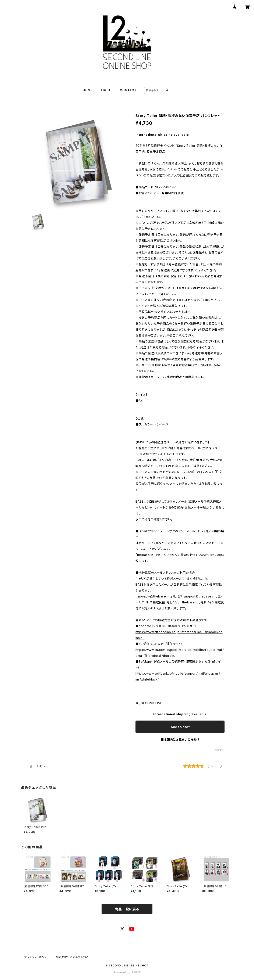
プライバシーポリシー (37, 957)
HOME (88, 90)
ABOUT (106, 90)
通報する (219, 750)
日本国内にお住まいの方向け (180, 740)
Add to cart (180, 727)
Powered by (127, 972)
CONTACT (128, 90)
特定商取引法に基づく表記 (72, 957)
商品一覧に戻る (127, 909)
